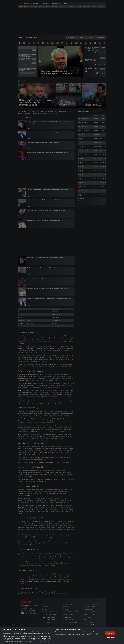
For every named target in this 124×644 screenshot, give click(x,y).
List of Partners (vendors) (62, 636)
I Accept (110, 633)
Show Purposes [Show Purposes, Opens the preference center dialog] (110, 638)
